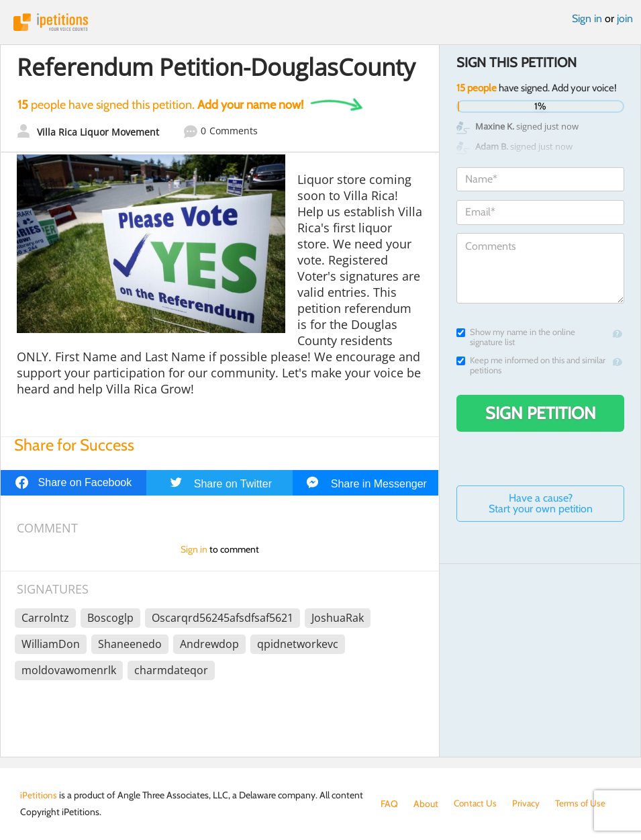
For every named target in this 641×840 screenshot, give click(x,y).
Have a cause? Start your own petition (541, 503)
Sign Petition (541, 413)
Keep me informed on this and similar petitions (531, 365)
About (426, 804)
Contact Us (476, 804)
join (625, 18)
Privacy (528, 804)
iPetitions (320, 22)
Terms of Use (584, 804)
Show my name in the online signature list (516, 337)
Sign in (587, 18)
